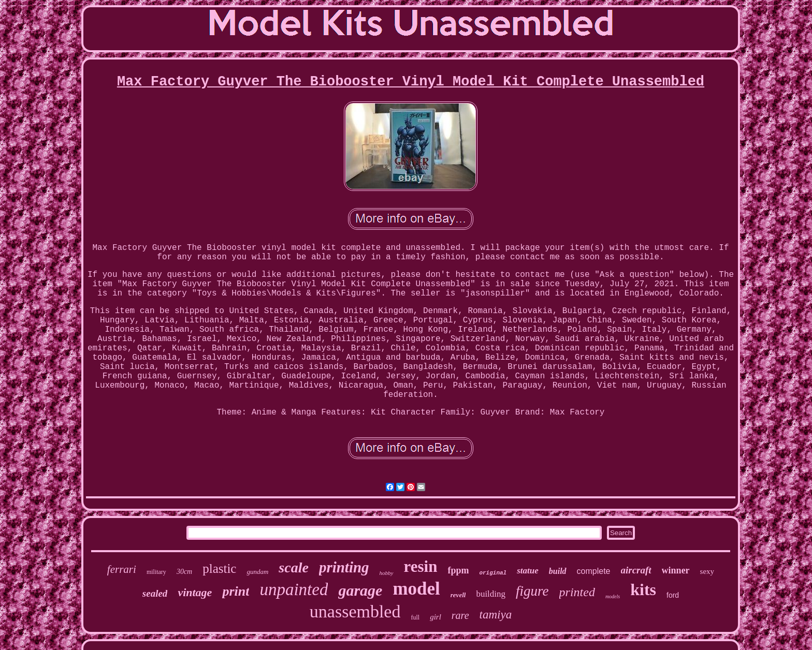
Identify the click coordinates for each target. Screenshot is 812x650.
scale (294, 567)
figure (532, 591)
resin (421, 566)
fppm (458, 570)
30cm (184, 572)
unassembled (355, 611)
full (415, 617)
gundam (257, 572)
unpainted (294, 589)
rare (460, 615)
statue (528, 571)
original (493, 573)
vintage (195, 592)
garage (360, 590)
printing (344, 567)
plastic (219, 568)
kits (643, 589)
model (416, 589)
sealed (155, 593)
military (156, 572)
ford (673, 595)
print (236, 591)
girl (436, 617)
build (558, 571)
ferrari (122, 569)
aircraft (636, 570)
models (613, 596)
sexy (707, 571)
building (491, 594)
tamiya (496, 615)
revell (458, 595)
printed (577, 592)
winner (676, 570)
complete (594, 571)
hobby (387, 573)
